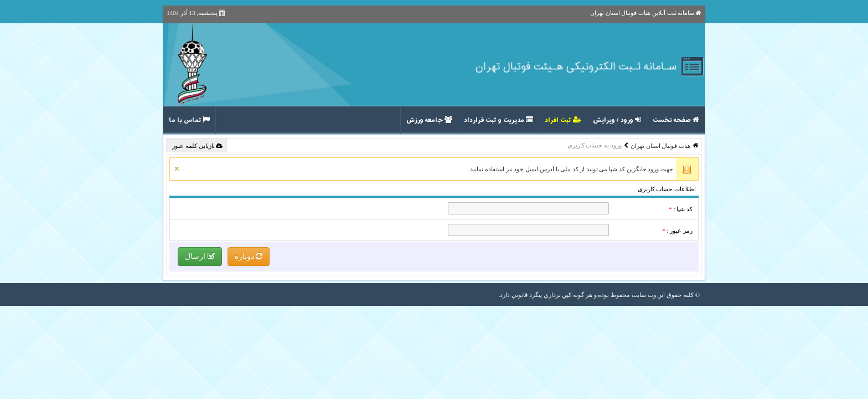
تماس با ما (189, 120)
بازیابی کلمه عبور (197, 146)
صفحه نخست (676, 120)
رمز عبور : (677, 231)
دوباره (249, 256)
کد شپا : (681, 209)
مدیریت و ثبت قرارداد (498, 120)
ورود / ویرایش (617, 120)
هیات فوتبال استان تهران (661, 146)
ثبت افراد (563, 120)
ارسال (200, 256)
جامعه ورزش (429, 120)
